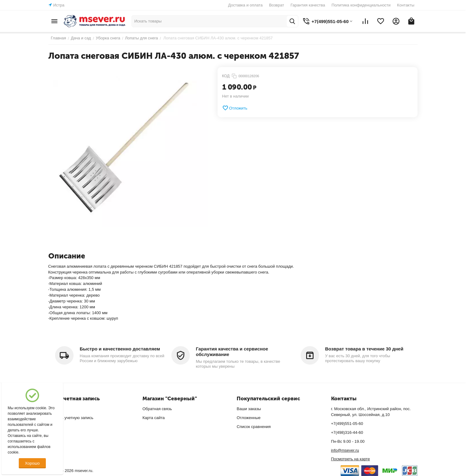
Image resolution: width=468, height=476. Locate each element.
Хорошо (32, 463)
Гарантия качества (308, 5)
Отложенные (248, 418)
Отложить (235, 108)
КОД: (226, 76)
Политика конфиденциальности (361, 5)
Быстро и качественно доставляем (120, 349)
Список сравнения (254, 427)
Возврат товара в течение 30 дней (364, 349)
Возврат (276, 5)
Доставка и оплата (245, 5)
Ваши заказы (249, 409)
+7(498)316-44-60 (347, 432)
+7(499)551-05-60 (347, 424)
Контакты (406, 5)
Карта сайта (154, 418)
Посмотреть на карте (350, 459)
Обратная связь (157, 409)
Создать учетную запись (71, 418)
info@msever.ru (345, 450)
